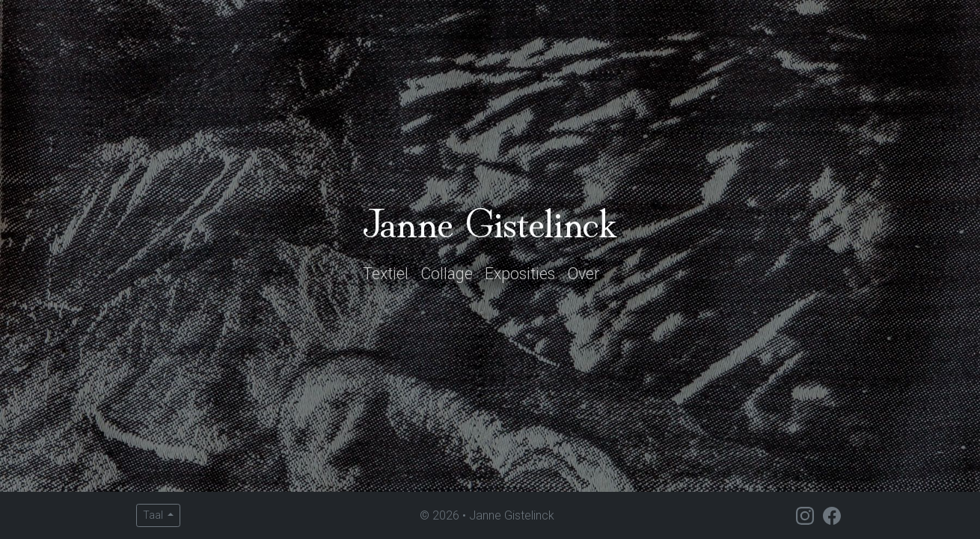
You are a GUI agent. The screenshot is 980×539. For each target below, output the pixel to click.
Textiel (386, 274)
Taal (154, 515)
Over (583, 274)
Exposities (520, 274)
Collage (447, 274)
